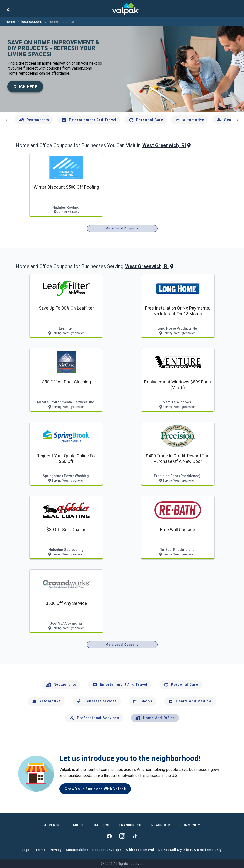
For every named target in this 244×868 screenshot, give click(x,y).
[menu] (7, 9)
